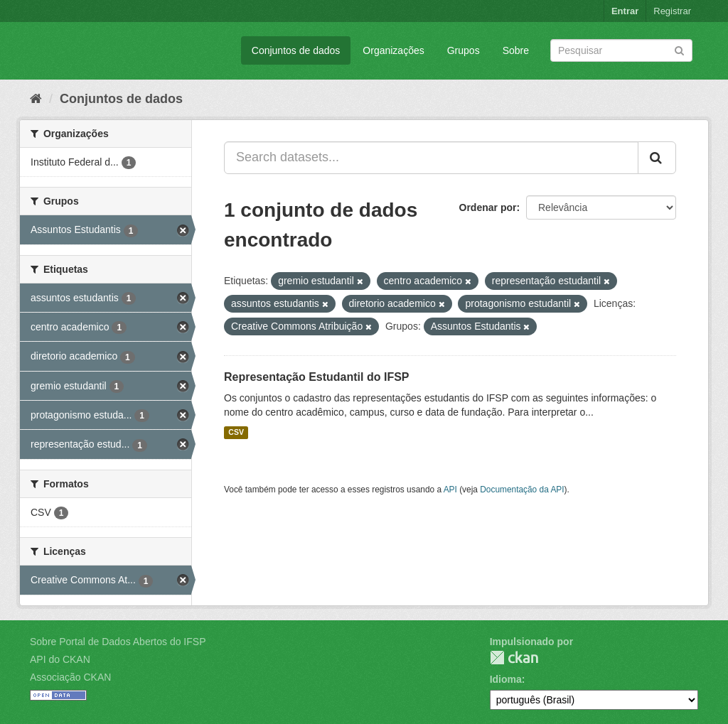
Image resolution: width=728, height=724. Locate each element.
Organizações (393, 50)
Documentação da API (522, 490)
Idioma (506, 679)
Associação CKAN (70, 677)
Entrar (625, 11)
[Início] (36, 99)
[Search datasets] (621, 50)
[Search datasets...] (431, 158)
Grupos (464, 50)
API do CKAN (60, 659)
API (450, 490)
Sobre (516, 50)
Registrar (672, 11)
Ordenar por (488, 207)
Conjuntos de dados (296, 50)
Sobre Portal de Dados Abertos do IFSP (118, 642)
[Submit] (679, 49)
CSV (236, 433)
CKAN (514, 658)
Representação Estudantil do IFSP (317, 377)
